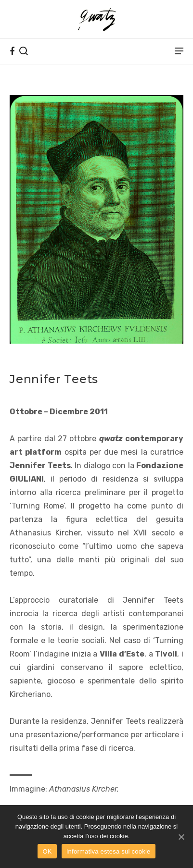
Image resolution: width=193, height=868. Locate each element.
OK (47, 851)
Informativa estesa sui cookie (109, 851)
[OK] (181, 837)
